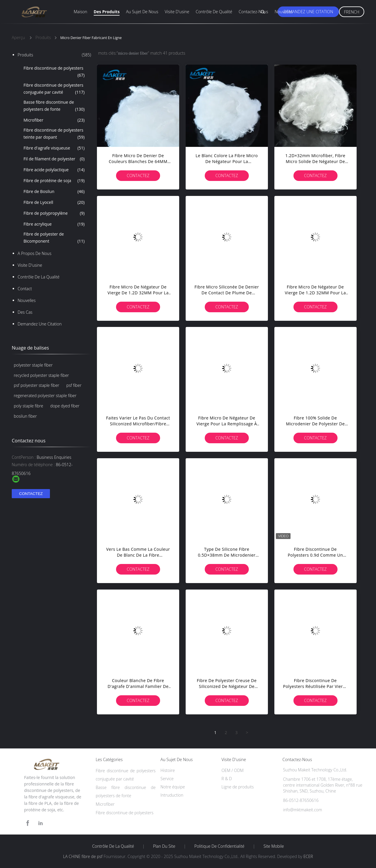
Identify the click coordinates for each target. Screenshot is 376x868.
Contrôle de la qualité (39, 277)
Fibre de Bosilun (54, 192)
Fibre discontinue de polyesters (54, 72)
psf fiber (74, 385)
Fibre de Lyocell (54, 202)
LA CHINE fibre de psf (83, 856)
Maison (80, 12)
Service (167, 779)
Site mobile (274, 846)
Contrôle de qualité (214, 12)
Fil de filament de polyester (54, 159)
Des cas (25, 312)
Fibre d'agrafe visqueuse (54, 148)
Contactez (138, 176)
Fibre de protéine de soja (54, 181)
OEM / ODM (233, 770)
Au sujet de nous (142, 12)
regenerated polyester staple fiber (45, 396)
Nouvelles (284, 12)
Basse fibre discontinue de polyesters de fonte (54, 106)
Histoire (168, 770)
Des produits (107, 12)
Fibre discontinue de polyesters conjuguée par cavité (54, 89)
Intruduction (172, 795)
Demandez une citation (308, 12)
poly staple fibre (28, 406)
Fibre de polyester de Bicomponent (54, 238)
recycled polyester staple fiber (41, 375)
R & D (227, 779)
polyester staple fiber (33, 365)
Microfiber (54, 120)
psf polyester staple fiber (37, 385)
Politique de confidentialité (220, 846)
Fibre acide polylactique (54, 170)
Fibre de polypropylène (54, 213)
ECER (308, 856)
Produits (54, 55)
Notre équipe (173, 787)
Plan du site (164, 846)
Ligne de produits (238, 787)
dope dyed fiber (65, 406)
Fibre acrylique (54, 224)
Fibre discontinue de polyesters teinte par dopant (54, 134)
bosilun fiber (25, 416)
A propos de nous (35, 253)
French (352, 12)
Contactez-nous (254, 12)
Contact (25, 289)
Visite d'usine (177, 12)
